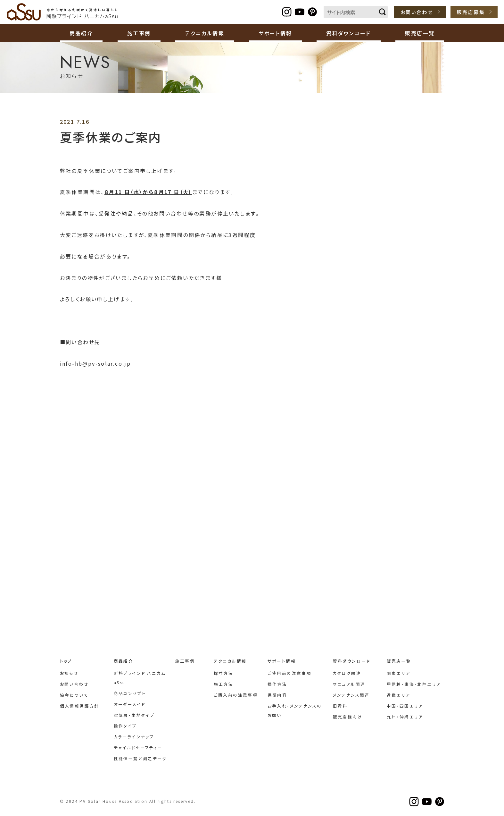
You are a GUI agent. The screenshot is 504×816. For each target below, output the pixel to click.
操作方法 (277, 684)
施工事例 (139, 33)
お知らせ (69, 673)
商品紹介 (124, 661)
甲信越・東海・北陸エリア (414, 684)
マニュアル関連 (349, 684)
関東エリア (399, 673)
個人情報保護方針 (80, 706)
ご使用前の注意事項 (290, 673)
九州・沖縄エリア (405, 717)
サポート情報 (282, 661)
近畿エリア (399, 695)
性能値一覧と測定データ (140, 758)
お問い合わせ (417, 12)
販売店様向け (348, 717)
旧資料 (340, 706)
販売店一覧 (399, 661)
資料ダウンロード (352, 661)
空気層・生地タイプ (134, 715)
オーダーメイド (130, 704)
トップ (66, 661)
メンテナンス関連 (351, 695)
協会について (74, 695)
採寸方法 (224, 673)
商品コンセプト (130, 693)
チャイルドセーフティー (138, 748)
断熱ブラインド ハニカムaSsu (62, 12)
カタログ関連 (347, 673)
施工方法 (224, 684)
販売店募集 (471, 12)
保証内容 (277, 695)
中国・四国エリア (405, 706)
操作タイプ (125, 726)
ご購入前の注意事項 (236, 695)
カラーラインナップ (134, 737)
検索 (382, 12)
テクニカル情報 (230, 661)
